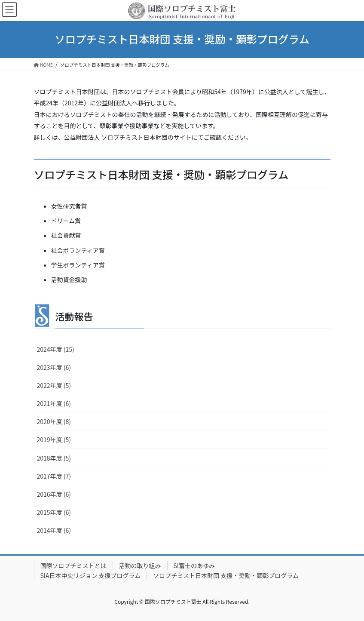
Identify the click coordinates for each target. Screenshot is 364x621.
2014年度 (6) (54, 530)
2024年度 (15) (56, 349)
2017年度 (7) (54, 476)
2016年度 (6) (54, 494)
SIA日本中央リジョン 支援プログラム (91, 575)
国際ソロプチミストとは (73, 566)
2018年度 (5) (54, 458)
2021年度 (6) (54, 403)
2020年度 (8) (54, 421)
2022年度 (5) (54, 385)
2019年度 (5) (54, 440)
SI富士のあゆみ (194, 566)
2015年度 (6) (54, 512)
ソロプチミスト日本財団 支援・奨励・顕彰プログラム (226, 575)
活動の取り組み (140, 566)
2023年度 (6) (54, 367)
